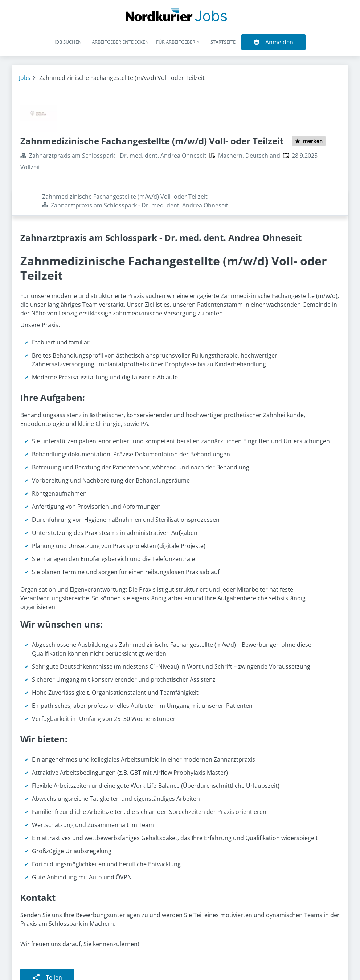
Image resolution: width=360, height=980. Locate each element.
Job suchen (68, 42)
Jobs (25, 78)
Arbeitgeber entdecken (120, 42)
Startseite (223, 42)
